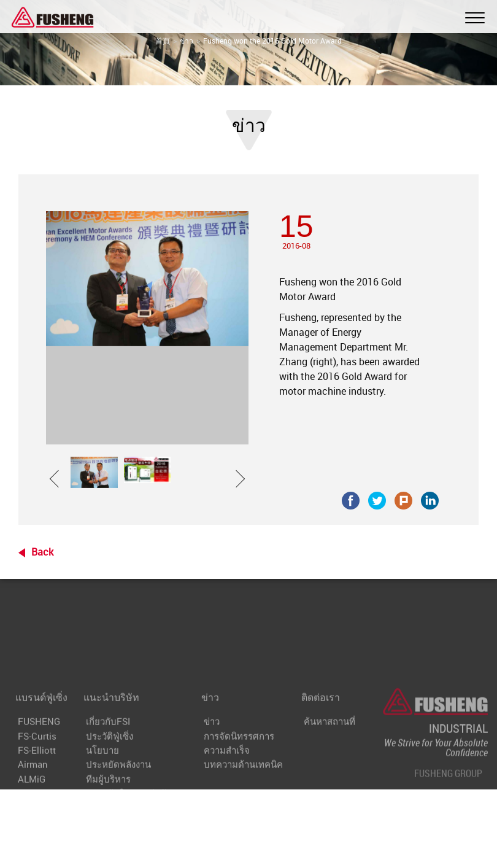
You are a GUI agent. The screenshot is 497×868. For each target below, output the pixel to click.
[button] (58, 472)
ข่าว (187, 41)
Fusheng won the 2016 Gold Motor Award (272, 41)
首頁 (163, 41)
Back (42, 552)
